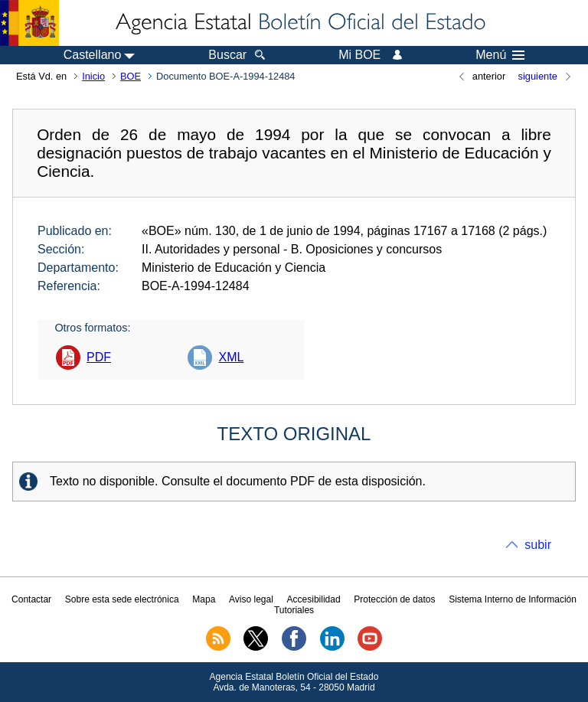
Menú (500, 55)
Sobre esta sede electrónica (122, 599)
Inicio (93, 76)
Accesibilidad (314, 599)
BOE (131, 76)
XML (231, 357)
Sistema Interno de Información (513, 599)
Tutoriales (294, 610)
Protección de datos (394, 599)
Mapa (204, 599)
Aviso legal (251, 599)
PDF (99, 357)
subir (538, 545)
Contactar (31, 599)
